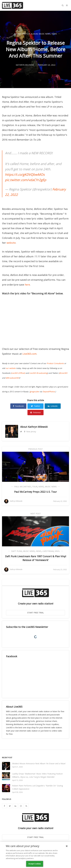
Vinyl (57, 551)
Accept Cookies (35, 864)
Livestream (48, 551)
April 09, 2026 (17, 792)
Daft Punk (17, 551)
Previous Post (35, 449)
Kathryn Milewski (38, 427)
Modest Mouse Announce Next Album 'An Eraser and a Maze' (39, 763)
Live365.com (30, 354)
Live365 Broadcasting (38, 373)
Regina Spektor (22, 34)
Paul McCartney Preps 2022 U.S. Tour (35, 492)
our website (11, 368)
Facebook (18, 406)
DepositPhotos (49, 392)
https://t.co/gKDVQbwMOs (25, 174)
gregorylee (35, 392)
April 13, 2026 (17, 780)
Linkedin (53, 406)
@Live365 (63, 373)
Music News (45, 34)
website (11, 243)
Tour (35, 487)
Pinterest (35, 412)
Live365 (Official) (18, 373)
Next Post (36, 514)
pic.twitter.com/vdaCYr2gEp (26, 180)
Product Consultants (55, 363)
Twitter (36, 406)
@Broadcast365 (12, 378)
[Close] (67, 846)
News (54, 34)
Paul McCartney (23, 487)
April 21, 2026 (17, 767)
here (27, 285)
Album (34, 34)
